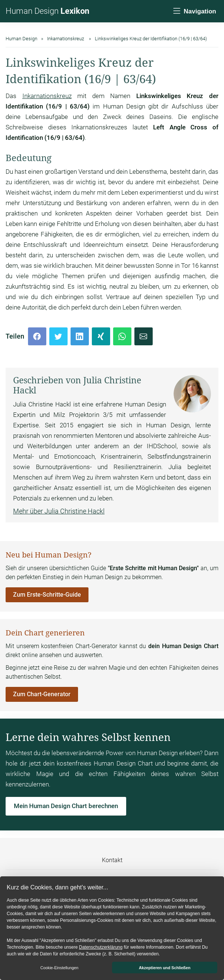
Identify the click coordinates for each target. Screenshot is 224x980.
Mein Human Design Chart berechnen (66, 806)
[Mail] (144, 336)
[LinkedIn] (80, 336)
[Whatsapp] (122, 336)
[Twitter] (58, 336)
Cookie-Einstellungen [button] (59, 968)
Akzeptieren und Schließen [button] (165, 968)
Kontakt (112, 860)
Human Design (47, 11)
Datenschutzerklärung (101, 947)
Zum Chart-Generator (42, 694)
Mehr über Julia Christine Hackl (59, 511)
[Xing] (101, 336)
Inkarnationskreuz (47, 96)
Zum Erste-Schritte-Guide (47, 595)
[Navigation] (194, 12)
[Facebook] (37, 336)
